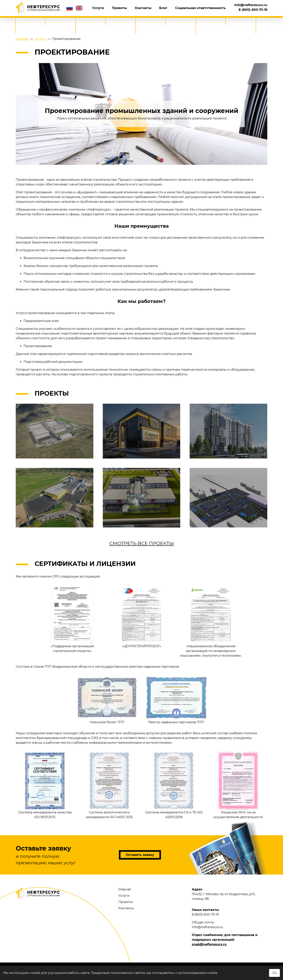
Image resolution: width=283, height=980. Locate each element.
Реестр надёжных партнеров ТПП (176, 700)
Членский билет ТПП (107, 700)
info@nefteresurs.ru (251, 10)
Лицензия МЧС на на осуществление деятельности (238, 785)
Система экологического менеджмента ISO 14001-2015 (109, 785)
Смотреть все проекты (142, 543)
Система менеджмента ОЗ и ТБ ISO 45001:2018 (174, 785)
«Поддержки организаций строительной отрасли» (72, 619)
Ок (274, 973)
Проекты (136, 8)
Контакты (155, 8)
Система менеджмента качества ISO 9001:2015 (45, 785)
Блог (170, 8)
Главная (125, 889)
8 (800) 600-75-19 (253, 6)
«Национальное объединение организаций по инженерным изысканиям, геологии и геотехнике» (211, 621)
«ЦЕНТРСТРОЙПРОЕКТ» (141, 617)
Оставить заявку (140, 855)
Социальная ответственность (203, 8)
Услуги (119, 8)
